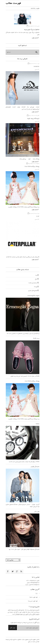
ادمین (36, 70)
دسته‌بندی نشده (33, 283)
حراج (36, 279)
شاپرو (14, 640)
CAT (38, 216)
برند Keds (36, 338)
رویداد (36, 287)
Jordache (36, 67)
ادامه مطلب (35, 38)
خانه (38, 9)
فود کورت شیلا (34, 597)
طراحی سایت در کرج (34, 642)
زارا (36, 593)
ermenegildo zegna (33, 296)
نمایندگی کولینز (35, 467)
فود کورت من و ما (33, 601)
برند (36, 275)
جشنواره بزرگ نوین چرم (32, 30)
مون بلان (37, 512)
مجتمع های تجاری (33, 291)
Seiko (38, 424)
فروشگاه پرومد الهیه (33, 119)
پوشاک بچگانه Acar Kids (32, 167)
